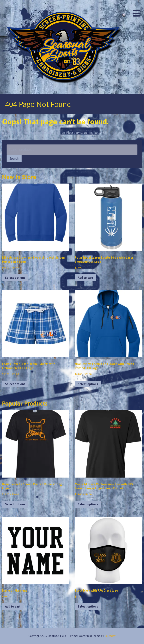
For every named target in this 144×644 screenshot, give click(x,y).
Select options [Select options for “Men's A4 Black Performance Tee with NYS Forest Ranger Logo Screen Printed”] (88, 504)
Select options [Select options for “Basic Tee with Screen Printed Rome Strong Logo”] (15, 504)
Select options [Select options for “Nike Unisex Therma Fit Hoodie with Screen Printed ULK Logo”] (88, 384)
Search (14, 159)
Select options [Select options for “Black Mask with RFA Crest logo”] (88, 606)
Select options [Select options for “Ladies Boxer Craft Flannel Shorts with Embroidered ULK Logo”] (15, 384)
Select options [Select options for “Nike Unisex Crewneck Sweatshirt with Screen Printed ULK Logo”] (15, 278)
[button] (138, 9)
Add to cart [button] (85, 278)
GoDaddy (110, 636)
